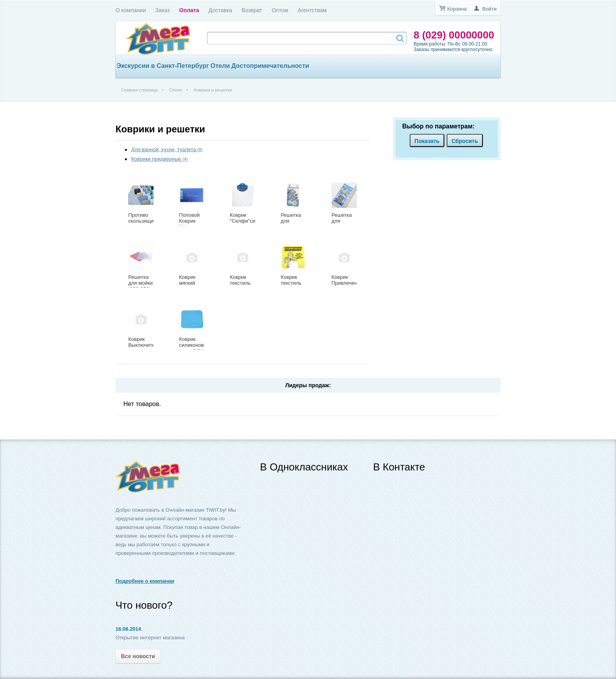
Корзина (457, 9)
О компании (131, 10)
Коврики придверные (159, 159)
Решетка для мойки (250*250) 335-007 (140, 286)
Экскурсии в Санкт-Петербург (163, 66)
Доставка (220, 10)
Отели (220, 66)
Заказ (162, 10)
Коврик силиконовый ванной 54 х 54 (195, 348)
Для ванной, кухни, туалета (167, 149)
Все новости (138, 656)
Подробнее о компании (145, 581)
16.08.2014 (128, 629)
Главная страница (139, 90)
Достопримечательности (270, 66)
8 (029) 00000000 (454, 35)
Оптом (280, 10)
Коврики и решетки (160, 129)
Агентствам (312, 10)
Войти (489, 9)
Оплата (189, 10)
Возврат (252, 10)
